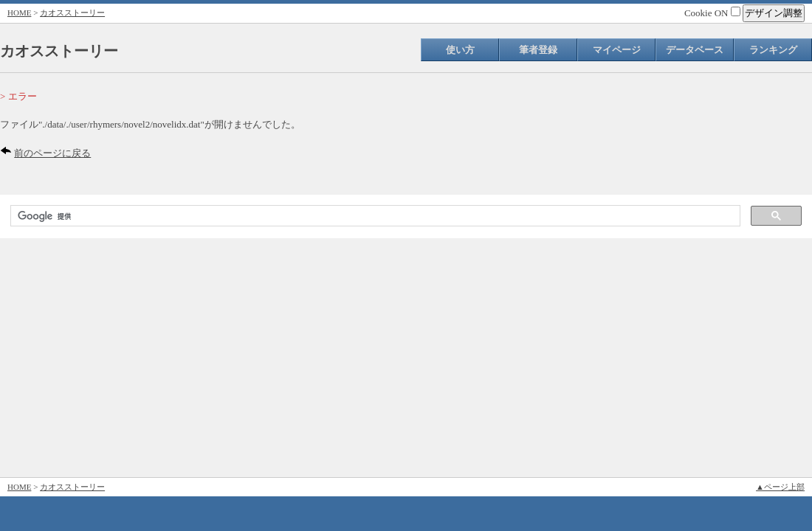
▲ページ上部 (780, 487)
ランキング (773, 50)
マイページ (617, 50)
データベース (695, 50)
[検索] (374, 216)
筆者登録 (538, 50)
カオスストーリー (72, 13)
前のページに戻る (52, 153)
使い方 (460, 50)
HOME (19, 13)
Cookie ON (712, 13)
